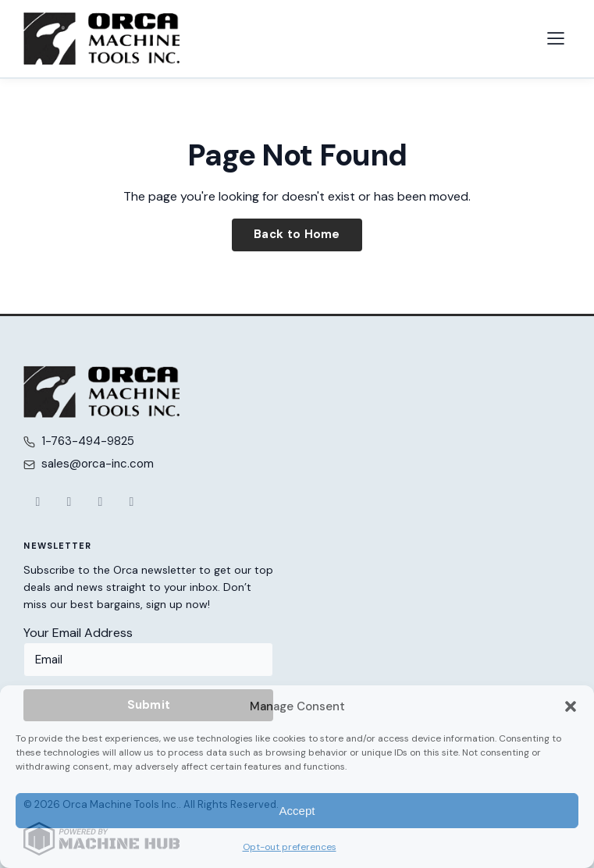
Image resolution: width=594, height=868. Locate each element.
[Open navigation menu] (556, 38)
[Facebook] (37, 502)
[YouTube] (100, 502)
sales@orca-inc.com (98, 464)
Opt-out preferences (290, 847)
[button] (571, 706)
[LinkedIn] (131, 502)
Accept (297, 811)
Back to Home (297, 234)
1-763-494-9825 (88, 441)
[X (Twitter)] (69, 502)
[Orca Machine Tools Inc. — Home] (101, 39)
